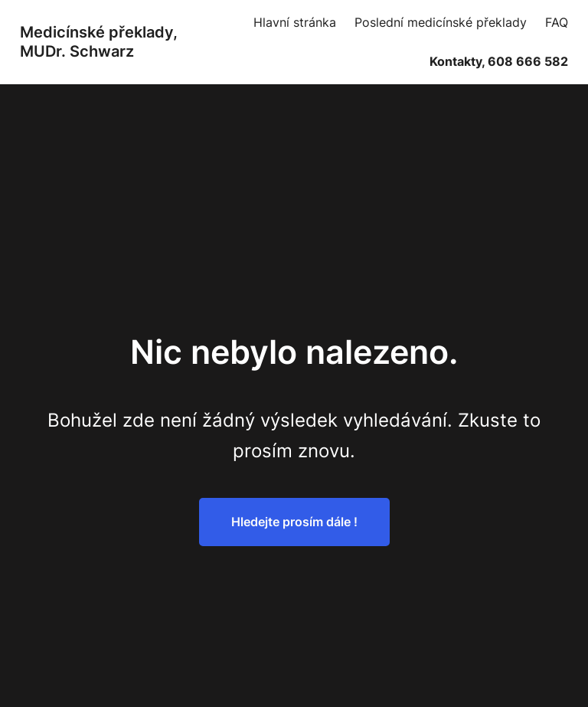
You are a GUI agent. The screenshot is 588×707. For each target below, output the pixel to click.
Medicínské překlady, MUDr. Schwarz (99, 42)
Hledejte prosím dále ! (294, 522)
